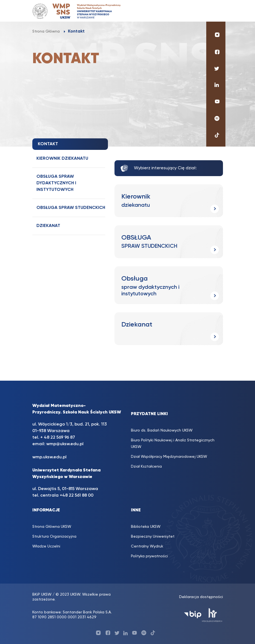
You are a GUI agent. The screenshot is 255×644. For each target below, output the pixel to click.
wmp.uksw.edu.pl (49, 457)
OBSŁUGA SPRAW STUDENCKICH (71, 208)
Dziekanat (48, 226)
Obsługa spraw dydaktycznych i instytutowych (56, 183)
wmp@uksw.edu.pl (65, 444)
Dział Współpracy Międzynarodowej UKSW (169, 457)
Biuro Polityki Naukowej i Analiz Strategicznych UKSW (173, 444)
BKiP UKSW (42, 595)
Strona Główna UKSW (52, 527)
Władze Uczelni (46, 546)
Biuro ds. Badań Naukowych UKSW (162, 430)
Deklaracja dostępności (201, 597)
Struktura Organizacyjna (54, 537)
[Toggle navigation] (216, 11)
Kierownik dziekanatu (62, 159)
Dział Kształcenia (146, 467)
